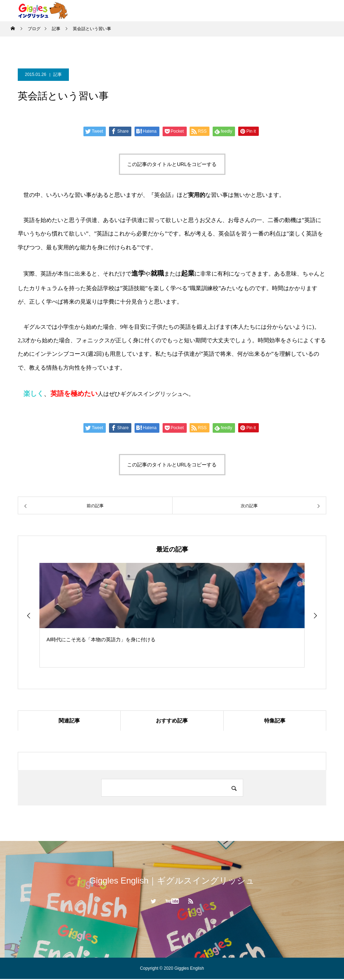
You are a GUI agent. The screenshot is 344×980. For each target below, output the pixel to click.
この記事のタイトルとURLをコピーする (172, 164)
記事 (58, 74)
